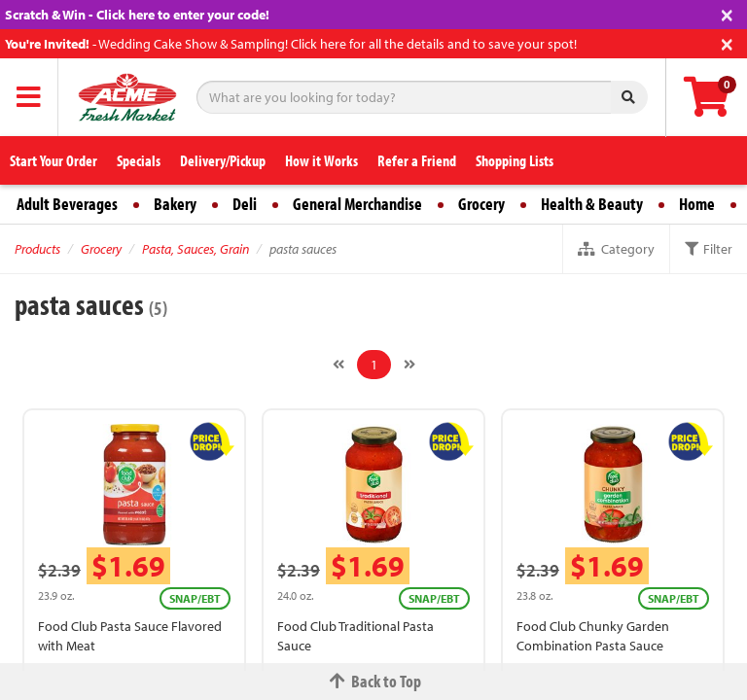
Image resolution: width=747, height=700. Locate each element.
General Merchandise (357, 204)
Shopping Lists (515, 160)
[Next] (409, 365)
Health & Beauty (592, 204)
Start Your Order (53, 160)
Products (37, 249)
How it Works (321, 160)
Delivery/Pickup (223, 160)
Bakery (175, 204)
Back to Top (373, 681)
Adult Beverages (67, 204)
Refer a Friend (417, 160)
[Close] (727, 13)
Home (697, 204)
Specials (139, 160)
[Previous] (338, 365)
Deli (245, 204)
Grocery (481, 204)
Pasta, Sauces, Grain (196, 249)
